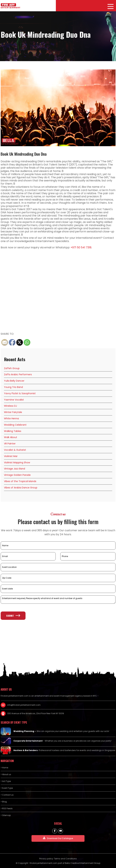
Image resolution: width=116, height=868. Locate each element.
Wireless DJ (10, 406)
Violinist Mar (11, 456)
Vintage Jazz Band (14, 469)
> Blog (4, 802)
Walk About (11, 437)
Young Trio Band (13, 387)
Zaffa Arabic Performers (18, 374)
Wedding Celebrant (15, 425)
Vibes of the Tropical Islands (20, 481)
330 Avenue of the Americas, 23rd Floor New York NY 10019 (36, 713)
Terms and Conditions (65, 859)
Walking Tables (13, 431)
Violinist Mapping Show (17, 462)
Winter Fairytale (13, 412)
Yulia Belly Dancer (14, 381)
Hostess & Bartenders (26, 750)
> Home (4, 768)
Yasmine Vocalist (14, 400)
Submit (13, 616)
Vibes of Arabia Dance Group (21, 488)
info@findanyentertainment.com (24, 705)
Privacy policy (46, 859)
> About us (6, 774)
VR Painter (10, 444)
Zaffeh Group (12, 368)
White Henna (11, 418)
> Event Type (7, 788)
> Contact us (7, 795)
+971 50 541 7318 (81, 247)
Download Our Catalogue (58, 838)
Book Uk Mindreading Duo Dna (24, 154)
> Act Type (6, 781)
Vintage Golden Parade (17, 475)
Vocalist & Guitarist (15, 450)
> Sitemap (6, 815)
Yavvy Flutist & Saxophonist (20, 393)
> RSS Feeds (7, 808)
